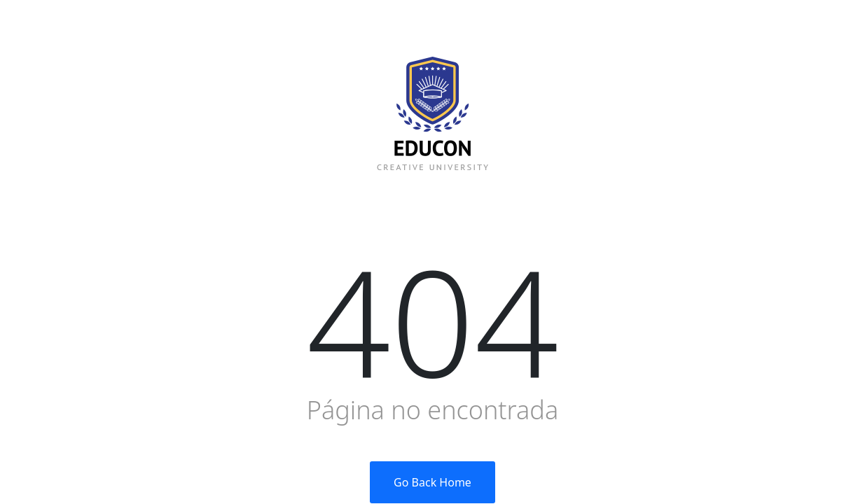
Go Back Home (432, 482)
